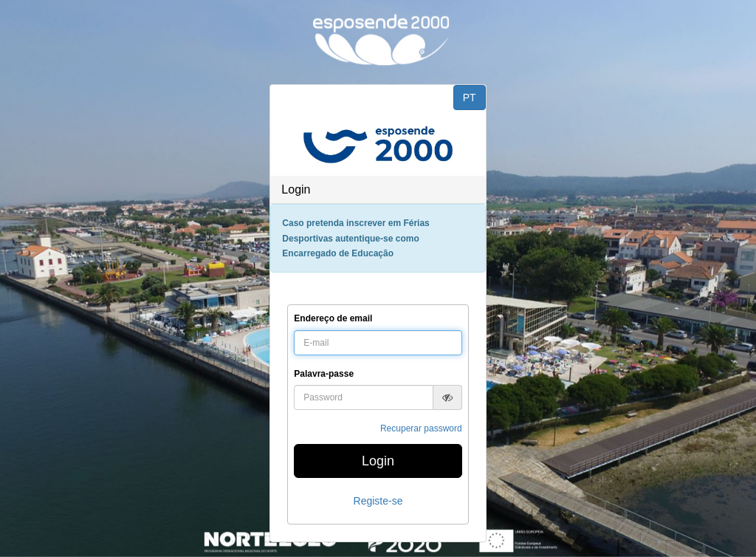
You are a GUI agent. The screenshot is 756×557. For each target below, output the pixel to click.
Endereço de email (333, 318)
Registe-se (378, 501)
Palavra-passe (324, 374)
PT (470, 98)
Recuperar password (421, 428)
